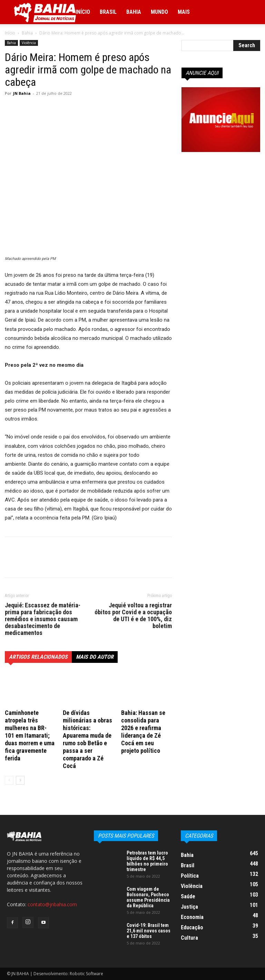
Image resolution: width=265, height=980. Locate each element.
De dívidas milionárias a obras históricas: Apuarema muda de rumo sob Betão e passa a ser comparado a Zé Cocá (87, 739)
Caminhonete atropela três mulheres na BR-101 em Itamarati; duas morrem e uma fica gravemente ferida (30, 735)
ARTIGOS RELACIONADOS (38, 657)
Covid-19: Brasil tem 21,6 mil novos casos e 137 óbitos (149, 931)
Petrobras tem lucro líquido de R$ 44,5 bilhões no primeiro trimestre (147, 861)
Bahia (134, 12)
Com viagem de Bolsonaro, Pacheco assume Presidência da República (148, 897)
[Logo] (45, 12)
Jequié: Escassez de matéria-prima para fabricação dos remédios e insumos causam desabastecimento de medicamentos (43, 619)
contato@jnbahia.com (52, 904)
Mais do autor (95, 657)
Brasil (108, 12)
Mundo (159, 12)
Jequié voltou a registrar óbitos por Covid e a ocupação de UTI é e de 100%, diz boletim (133, 616)
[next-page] (20, 780)
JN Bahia (22, 93)
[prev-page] (9, 780)
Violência (29, 43)
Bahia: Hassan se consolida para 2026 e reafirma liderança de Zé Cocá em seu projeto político (143, 732)
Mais (184, 12)
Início (83, 12)
